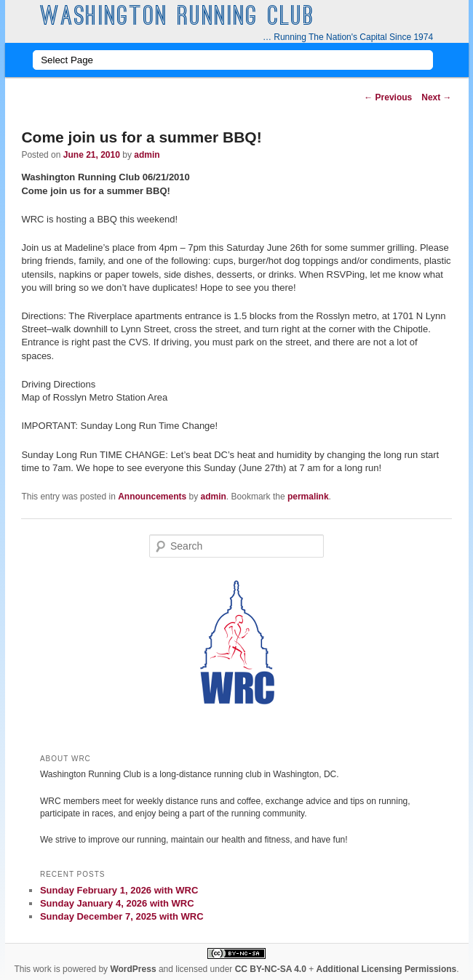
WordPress (133, 969)
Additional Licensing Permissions (387, 969)
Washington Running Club (178, 18)
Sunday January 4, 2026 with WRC (117, 903)
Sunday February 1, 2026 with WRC (119, 890)
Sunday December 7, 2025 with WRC (122, 916)
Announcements (152, 497)
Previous (388, 97)
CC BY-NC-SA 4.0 (271, 969)
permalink (308, 497)
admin (147, 155)
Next (436, 97)
